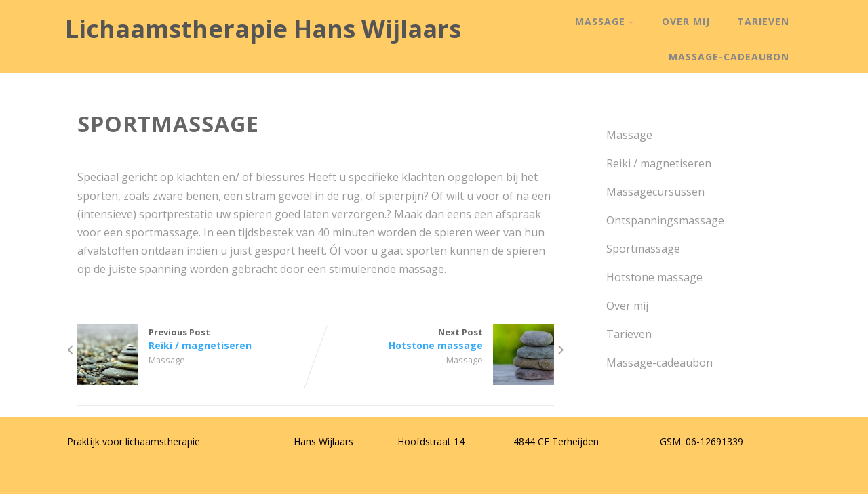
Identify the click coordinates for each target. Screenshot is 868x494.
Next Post (435, 339)
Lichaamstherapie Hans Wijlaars (263, 29)
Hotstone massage (653, 277)
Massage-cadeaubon (729, 57)
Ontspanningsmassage (664, 220)
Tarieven (763, 21)
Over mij (686, 21)
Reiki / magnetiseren (657, 163)
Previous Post (196, 339)
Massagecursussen (654, 192)
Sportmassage (642, 249)
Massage (605, 21)
